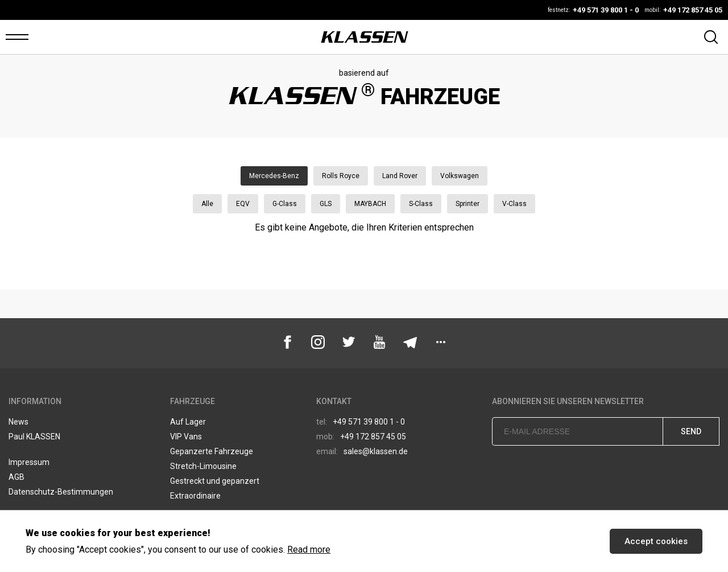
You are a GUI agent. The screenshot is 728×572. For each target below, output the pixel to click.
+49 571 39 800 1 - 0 (361, 422)
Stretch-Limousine (203, 466)
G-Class (285, 204)
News (18, 422)
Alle (207, 204)
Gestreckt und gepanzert (215, 481)
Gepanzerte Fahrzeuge (212, 451)
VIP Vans (186, 437)
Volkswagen (460, 176)
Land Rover (400, 176)
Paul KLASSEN (34, 437)
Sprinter (468, 204)
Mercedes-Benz (274, 176)
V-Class (514, 204)
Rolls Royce (341, 176)
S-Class (421, 204)
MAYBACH (370, 204)
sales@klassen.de (362, 451)
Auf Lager (188, 422)
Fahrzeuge (193, 401)
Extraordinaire (195, 496)
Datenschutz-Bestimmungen (61, 492)
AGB (16, 477)
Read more (309, 550)
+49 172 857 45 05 (361, 437)
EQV (243, 204)
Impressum (29, 462)
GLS (326, 204)
